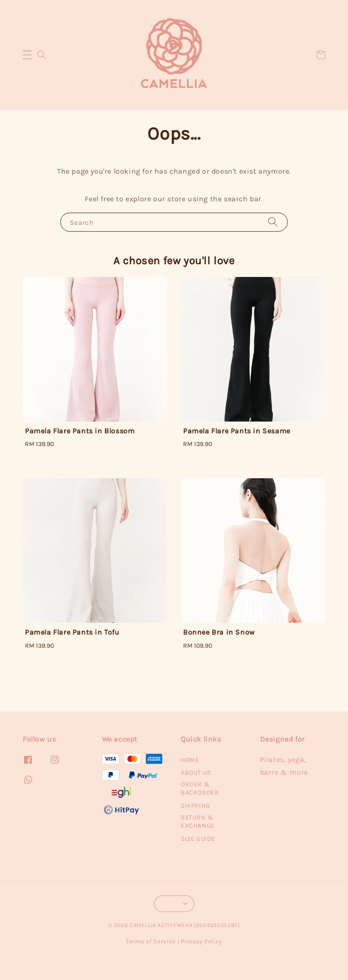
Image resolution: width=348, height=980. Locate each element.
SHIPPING (196, 806)
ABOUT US (196, 773)
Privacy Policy (201, 941)
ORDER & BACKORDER (200, 788)
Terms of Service (151, 941)
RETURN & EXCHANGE (198, 822)
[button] (27, 55)
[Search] (273, 222)
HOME (190, 760)
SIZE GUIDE (198, 839)
